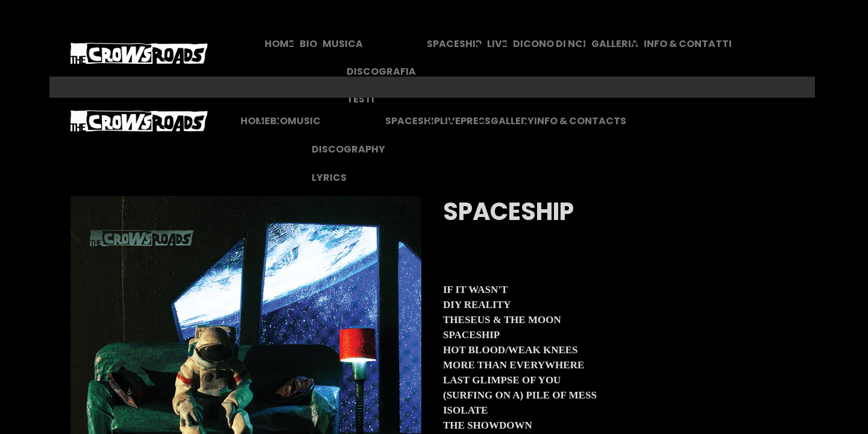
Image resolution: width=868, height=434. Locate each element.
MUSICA (343, 44)
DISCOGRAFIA (381, 71)
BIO (308, 44)
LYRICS (329, 178)
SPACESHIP (454, 44)
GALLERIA (615, 44)
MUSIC (304, 121)
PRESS (476, 121)
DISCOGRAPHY (348, 149)
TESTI (360, 99)
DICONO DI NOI (549, 44)
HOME (279, 44)
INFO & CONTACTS (580, 121)
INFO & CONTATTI (688, 44)
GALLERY (512, 121)
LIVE (497, 44)
